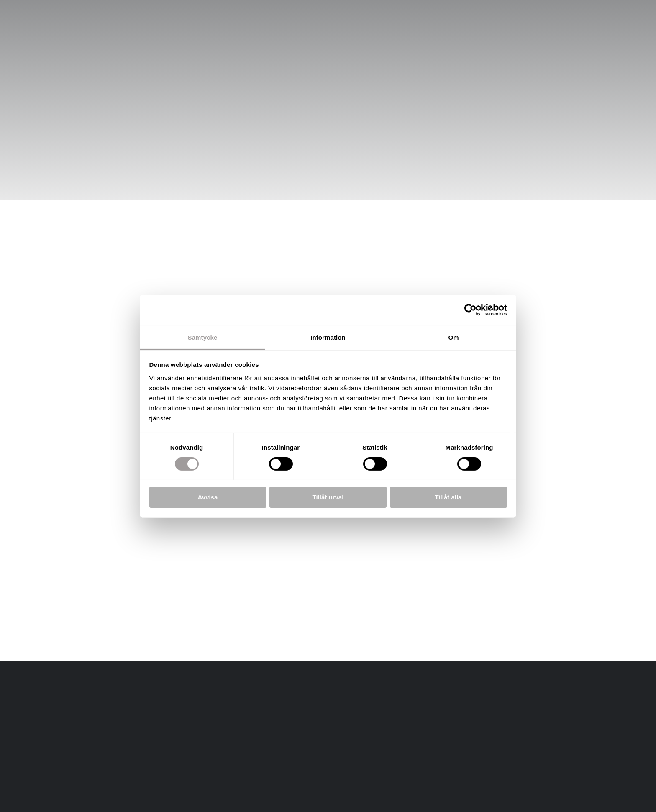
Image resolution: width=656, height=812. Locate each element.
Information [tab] (328, 337)
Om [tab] (453, 337)
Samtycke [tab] (203, 337)
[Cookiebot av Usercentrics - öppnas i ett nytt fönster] (470, 310)
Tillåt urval (328, 497)
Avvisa (208, 497)
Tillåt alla (448, 497)
